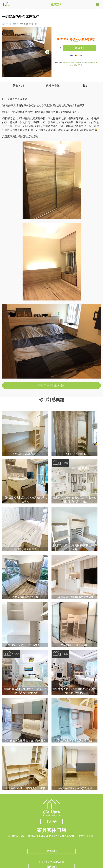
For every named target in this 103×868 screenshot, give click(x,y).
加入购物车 (80, 48)
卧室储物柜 (76, 63)
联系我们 (51, 851)
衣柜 (83, 63)
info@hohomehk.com (51, 862)
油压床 (95, 63)
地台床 (73, 65)
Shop (9, 24)
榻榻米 (88, 63)
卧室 (15, 24)
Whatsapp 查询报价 (51, 386)
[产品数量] (59, 48)
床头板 (80, 65)
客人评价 (51, 822)
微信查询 (56, 4)
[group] (27, 52)
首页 (4, 24)
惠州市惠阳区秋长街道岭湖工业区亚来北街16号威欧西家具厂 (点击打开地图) (51, 836)
